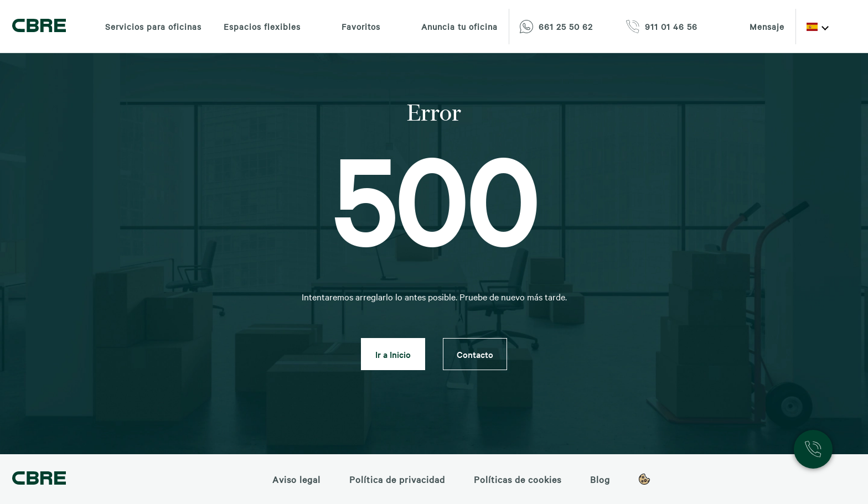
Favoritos (352, 27)
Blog (600, 479)
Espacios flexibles (262, 27)
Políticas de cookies (518, 479)
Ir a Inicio (393, 354)
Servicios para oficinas (153, 27)
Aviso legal (296, 479)
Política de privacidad (397, 479)
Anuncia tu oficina (450, 27)
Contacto (475, 354)
